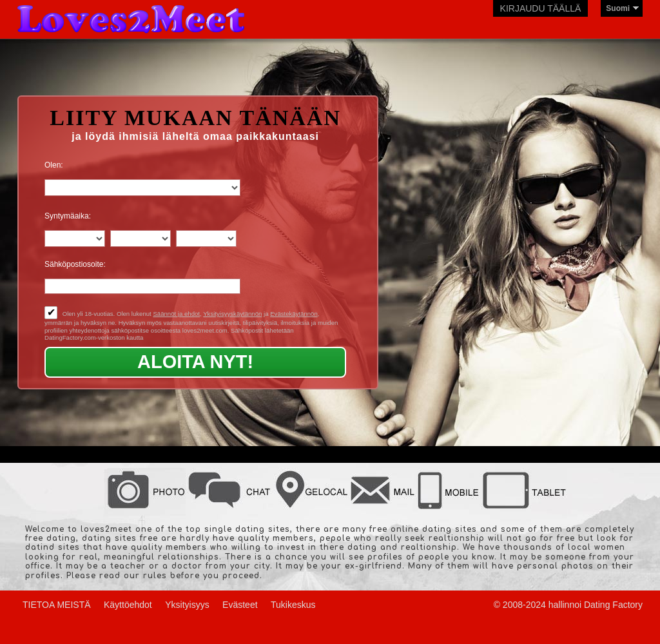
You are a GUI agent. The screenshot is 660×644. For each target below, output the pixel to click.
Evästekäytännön (294, 314)
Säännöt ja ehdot (176, 314)
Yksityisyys (187, 605)
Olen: (54, 165)
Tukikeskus (293, 605)
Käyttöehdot (128, 605)
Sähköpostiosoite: (75, 264)
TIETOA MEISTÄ (57, 605)
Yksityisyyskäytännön (232, 314)
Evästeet (240, 605)
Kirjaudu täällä (541, 8)
